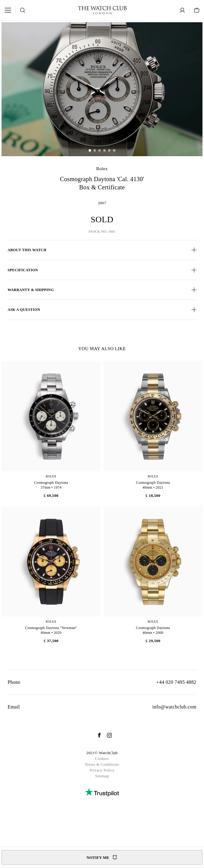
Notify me (102, 857)
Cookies (102, 759)
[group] (102, 89)
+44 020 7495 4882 (176, 682)
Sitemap (102, 776)
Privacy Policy (102, 770)
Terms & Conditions (102, 764)
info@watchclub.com (174, 707)
